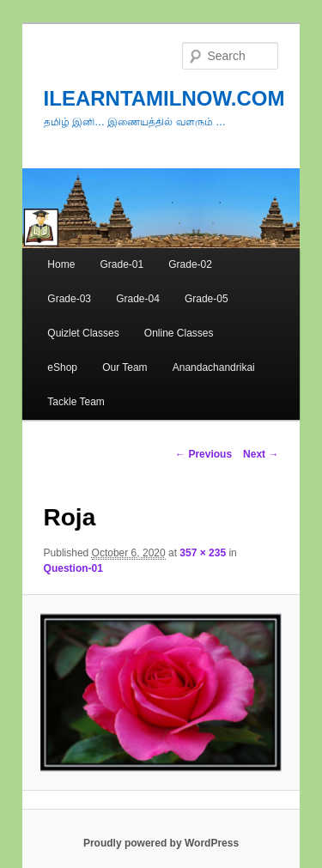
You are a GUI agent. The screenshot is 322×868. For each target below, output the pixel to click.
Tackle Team (76, 402)
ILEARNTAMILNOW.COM (164, 98)
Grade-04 (138, 299)
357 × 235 (203, 553)
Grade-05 (207, 299)
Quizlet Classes (83, 333)
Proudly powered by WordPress (161, 843)
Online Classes (179, 333)
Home (61, 264)
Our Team (125, 367)
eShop (62, 367)
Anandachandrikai (214, 367)
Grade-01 (122, 264)
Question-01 (73, 568)
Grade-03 (69, 299)
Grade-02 (190, 264)
